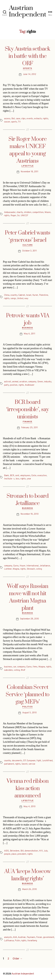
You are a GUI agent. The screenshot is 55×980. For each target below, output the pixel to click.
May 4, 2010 (29, 807)
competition (38, 212)
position (14, 385)
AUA (15, 937)
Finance (27, 422)
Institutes (9, 479)
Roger (13, 216)
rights (45, 119)
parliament (9, 764)
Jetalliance (45, 566)
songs (13, 299)
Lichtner (8, 569)
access (7, 119)
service (32, 764)
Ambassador (10, 212)
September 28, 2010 (29, 619)
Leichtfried (47, 761)
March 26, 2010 (29, 889)
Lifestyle (27, 166)
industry (48, 382)
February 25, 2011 (29, 428)
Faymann (31, 937)
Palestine (44, 295)
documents (17, 761)
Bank (6, 476)
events (30, 119)
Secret (24, 764)
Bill (22, 851)
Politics (27, 707)
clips (23, 119)
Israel (29, 295)
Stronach (31, 569)
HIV (41, 851)
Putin (17, 941)
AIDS (6, 851)
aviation (23, 382)
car (15, 667)
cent (17, 476)
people (7, 854)
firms (35, 667)
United (20, 299)
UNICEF (24, 216)
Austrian (22, 937)
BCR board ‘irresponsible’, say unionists (28, 410)
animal (15, 382)
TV (19, 122)
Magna (16, 569)
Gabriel (22, 295)
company (32, 382)
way (26, 299)
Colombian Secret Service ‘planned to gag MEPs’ (28, 695)
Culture (28, 245)
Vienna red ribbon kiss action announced (28, 788)
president (22, 854)
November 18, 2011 (29, 172)
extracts (38, 119)
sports (14, 122)
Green (40, 382)
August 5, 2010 (29, 713)
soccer (7, 122)
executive (42, 476)
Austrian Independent (23, 974)
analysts (8, 937)
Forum (39, 937)
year (29, 479)
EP (24, 761)
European (31, 761)
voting (39, 569)
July (46, 851)
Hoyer (23, 566)
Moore (48, 212)
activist (8, 382)
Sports (27, 68)
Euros (16, 566)
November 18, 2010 (30, 514)
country (14, 295)
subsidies (8, 670)
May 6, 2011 (29, 334)
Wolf (23, 670)
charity (20, 212)
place (14, 854)
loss (18, 479)
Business (27, 328)
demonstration (31, 851)
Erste (34, 476)
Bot (13, 119)
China (7, 295)
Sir (18, 216)
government (49, 937)
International (32, 566)
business (8, 667)
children (28, 212)
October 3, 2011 (29, 251)
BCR (12, 476)
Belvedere (15, 851)
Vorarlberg (32, 941)
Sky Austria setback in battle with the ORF (27, 56)
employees (25, 476)
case (18, 119)
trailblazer (30, 385)
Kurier (35, 295)
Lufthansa (9, 941)
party (7, 385)
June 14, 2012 (29, 74)
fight (39, 761)
